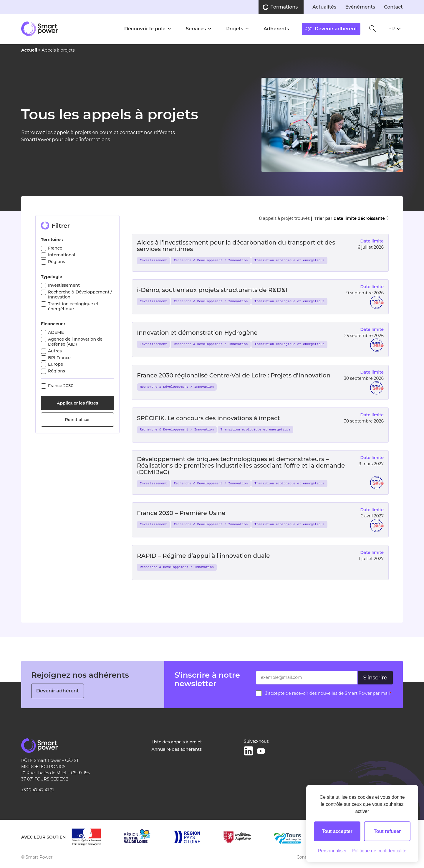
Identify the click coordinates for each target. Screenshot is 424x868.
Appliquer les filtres (77, 403)
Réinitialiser (78, 420)
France (55, 248)
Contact (393, 7)
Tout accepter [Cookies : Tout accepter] (337, 831)
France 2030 (61, 386)
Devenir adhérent (58, 691)
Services (196, 29)
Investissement (64, 285)
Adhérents (276, 29)
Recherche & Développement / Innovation (80, 294)
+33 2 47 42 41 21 (38, 790)
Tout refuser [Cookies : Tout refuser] (387, 831)
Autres (55, 351)
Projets (235, 29)
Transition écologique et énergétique (73, 306)
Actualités (324, 7)
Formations (284, 7)
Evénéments (360, 7)
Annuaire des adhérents (177, 749)
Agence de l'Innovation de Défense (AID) (75, 342)
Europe (56, 364)
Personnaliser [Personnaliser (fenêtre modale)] (332, 851)
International (62, 255)
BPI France (59, 358)
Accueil (29, 50)
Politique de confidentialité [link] (379, 851)
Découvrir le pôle (145, 29)
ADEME (56, 332)
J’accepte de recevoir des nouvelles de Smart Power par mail (328, 693)
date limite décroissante (361, 218)
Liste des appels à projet (177, 742)
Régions (57, 262)
